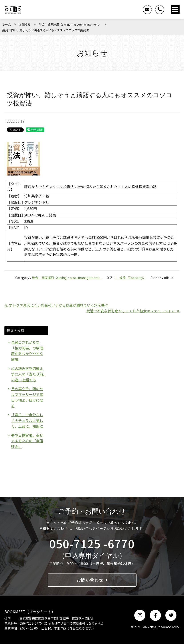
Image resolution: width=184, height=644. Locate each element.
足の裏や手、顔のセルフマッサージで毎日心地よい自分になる (27, 397)
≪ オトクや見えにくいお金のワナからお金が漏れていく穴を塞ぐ (56, 305)
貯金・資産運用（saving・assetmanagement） (70, 24)
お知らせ (25, 24)
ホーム (7, 24)
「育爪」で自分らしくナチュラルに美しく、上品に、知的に (27, 421)
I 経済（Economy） (131, 278)
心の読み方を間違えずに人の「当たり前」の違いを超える (28, 374)
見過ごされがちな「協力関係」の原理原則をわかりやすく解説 (27, 351)
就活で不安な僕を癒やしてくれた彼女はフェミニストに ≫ (133, 311)
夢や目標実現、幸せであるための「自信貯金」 (27, 441)
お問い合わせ (92, 580)
